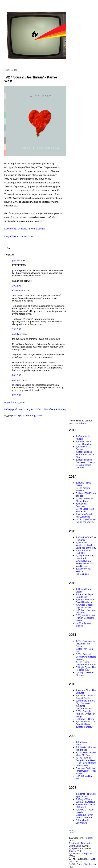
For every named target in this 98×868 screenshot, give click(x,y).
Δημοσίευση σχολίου (15, 402)
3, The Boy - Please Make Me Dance (86, 754)
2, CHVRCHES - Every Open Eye (84, 443)
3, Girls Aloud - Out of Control (85, 806)
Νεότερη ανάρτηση (14, 409)
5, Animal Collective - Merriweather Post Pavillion (86, 771)
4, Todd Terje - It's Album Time (85, 500)
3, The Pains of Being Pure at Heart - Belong (86, 657)
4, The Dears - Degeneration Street (86, 663)
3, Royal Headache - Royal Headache (86, 601)
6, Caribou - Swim (85, 719)
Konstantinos (19, 291)
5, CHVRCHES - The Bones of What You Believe (85, 563)
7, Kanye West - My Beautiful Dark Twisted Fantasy (86, 724)
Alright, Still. (88, 854)
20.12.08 (17, 375)
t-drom (82, 423)
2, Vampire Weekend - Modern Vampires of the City (86, 545)
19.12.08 (17, 286)
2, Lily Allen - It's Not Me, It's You (86, 749)
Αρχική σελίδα (33, 409)
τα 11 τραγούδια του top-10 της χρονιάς (86, 521)
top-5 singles (82, 574)
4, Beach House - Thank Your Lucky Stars (85, 454)
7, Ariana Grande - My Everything (85, 515)
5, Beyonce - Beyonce (82, 505)
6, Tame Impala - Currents (84, 466)
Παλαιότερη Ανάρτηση (55, 409)
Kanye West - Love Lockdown (19, 236)
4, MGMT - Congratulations (84, 707)
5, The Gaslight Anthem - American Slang (85, 714)
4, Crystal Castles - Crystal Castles (85, 606)
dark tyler (17, 334)
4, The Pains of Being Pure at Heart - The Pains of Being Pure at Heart (86, 762)
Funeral (89, 838)
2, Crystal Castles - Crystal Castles (85, 697)
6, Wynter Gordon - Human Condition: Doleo (85, 618)
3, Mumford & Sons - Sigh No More (86, 702)
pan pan (16, 260)
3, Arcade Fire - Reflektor (83, 552)
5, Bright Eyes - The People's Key (86, 669)
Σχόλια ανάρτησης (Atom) (30, 416)
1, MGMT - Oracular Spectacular (86, 795)
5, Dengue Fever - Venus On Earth (85, 816)
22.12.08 (17, 395)
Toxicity (73, 851)
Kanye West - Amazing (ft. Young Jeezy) (24, 229)
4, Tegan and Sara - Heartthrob (86, 557)
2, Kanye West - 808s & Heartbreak (85, 801)
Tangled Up (90, 864)
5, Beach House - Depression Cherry (85, 461)
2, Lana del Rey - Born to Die (84, 596)
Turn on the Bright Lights (81, 844)
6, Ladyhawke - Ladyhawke (83, 821)
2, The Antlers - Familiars (83, 489)
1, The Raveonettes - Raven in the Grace (86, 644)
